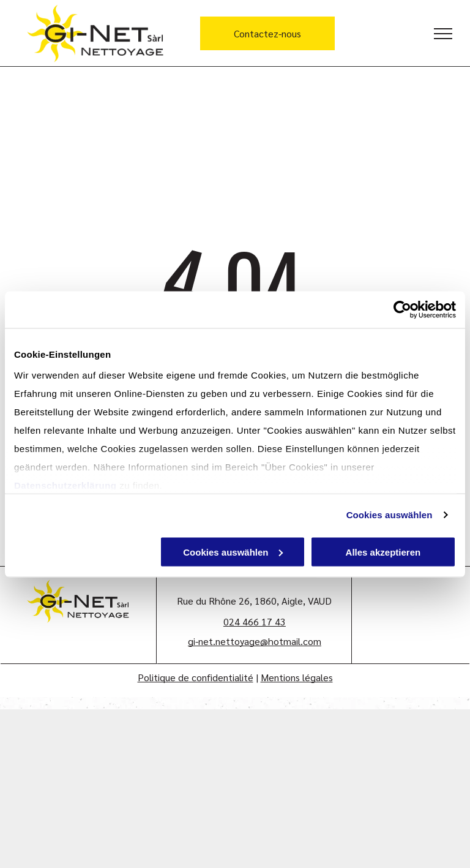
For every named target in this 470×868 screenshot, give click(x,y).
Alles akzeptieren (383, 552)
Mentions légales (297, 677)
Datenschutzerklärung (65, 485)
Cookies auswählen (390, 515)
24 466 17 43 (257, 621)
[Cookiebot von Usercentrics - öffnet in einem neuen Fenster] (402, 309)
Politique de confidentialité (196, 677)
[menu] (443, 34)
